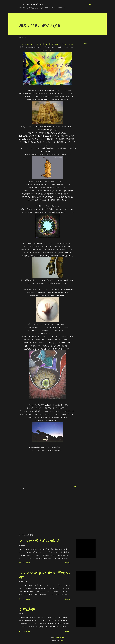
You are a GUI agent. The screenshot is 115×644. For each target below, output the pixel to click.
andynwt (61, 641)
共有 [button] (85, 44)
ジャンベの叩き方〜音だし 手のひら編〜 (45, 575)
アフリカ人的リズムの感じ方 (39, 541)
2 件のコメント (26, 631)
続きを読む (67, 563)
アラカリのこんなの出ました (31, 4)
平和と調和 (27, 609)
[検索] (90, 4)
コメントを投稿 (27, 563)
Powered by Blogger (57, 638)
